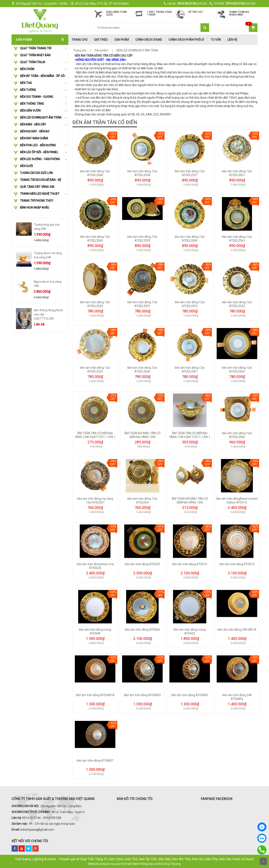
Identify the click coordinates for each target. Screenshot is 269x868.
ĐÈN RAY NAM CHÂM (31, 139)
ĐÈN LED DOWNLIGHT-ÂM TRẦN (38, 118)
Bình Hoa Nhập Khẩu (31, 208)
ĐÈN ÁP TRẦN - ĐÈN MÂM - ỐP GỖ (39, 76)
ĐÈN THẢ (23, 83)
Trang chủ (80, 50)
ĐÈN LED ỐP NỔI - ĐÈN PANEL (36, 152)
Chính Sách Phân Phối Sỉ (186, 40)
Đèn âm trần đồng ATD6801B (95, 695)
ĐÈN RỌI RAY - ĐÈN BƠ (32, 132)
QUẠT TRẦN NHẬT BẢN (32, 55)
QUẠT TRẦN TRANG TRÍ (32, 48)
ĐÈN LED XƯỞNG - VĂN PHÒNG (37, 159)
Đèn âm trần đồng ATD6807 (95, 761)
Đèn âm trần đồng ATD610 (237, 564)
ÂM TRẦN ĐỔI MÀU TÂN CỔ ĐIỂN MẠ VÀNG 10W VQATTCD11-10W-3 (142, 437)
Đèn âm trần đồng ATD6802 (142, 695)
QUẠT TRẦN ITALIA (29, 62)
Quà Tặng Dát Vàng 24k (34, 187)
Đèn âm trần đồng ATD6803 (190, 695)
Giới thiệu (101, 40)
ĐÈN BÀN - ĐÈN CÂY (30, 125)
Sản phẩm (122, 40)
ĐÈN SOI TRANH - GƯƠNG (33, 97)
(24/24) (186, 4)
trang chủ (79, 40)
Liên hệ (232, 40)
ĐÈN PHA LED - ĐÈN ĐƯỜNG (35, 145)
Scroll (263, 861)
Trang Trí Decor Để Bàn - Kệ (37, 180)
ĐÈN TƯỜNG (25, 90)
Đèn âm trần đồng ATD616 (190, 564)
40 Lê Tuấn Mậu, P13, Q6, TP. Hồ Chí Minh (100, 4)
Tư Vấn (216, 40)
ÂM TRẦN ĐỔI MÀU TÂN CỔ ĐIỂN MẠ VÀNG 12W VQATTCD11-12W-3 (190, 502)
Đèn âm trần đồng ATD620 (142, 564)
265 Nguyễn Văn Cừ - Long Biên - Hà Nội (40, 4)
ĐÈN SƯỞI (23, 166)
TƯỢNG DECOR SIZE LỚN (33, 173)
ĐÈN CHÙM (24, 69)
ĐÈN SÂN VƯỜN (27, 111)
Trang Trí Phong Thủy (33, 201)
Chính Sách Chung (149, 40)
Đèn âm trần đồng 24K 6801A (237, 630)
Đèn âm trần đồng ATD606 (142, 630)
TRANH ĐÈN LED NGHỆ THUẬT (37, 194)
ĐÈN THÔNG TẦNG (29, 104)
